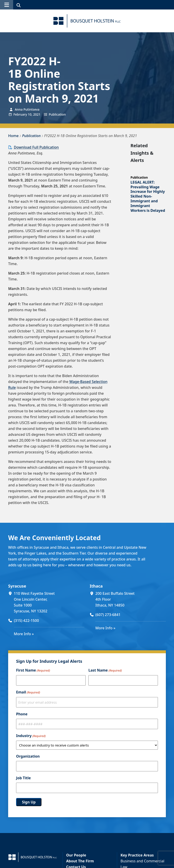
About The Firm (80, 861)
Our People (76, 855)
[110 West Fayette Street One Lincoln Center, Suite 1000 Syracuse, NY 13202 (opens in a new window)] (49, 602)
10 (30, 114)
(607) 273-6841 (108, 615)
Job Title (23, 778)
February (20, 114)
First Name (33, 670)
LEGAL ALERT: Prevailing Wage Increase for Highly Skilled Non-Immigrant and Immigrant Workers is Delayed (148, 196)
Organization (28, 756)
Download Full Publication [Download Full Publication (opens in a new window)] (36, 147)
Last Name (105, 670)
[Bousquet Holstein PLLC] (87, 21)
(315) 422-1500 (26, 621)
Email (28, 692)
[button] (7, 5)
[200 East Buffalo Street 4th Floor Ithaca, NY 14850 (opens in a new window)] (131, 599)
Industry (31, 736)
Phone (22, 714)
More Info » (24, 634)
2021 (37, 114)
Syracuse (17, 586)
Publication (57, 114)
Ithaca (96, 586)
